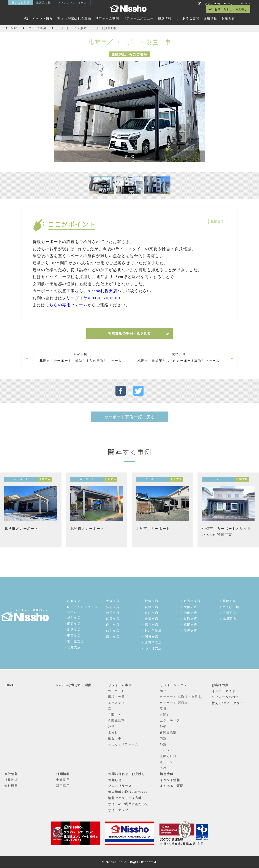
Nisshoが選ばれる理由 (74, 18)
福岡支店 (190, 625)
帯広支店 (74, 636)
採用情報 (210, 18)
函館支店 (74, 624)
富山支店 (152, 613)
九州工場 (229, 619)
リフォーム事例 (107, 18)
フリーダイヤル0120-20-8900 (91, 298)
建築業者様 (44, 2)
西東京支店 (153, 643)
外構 (111, 727)
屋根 (163, 709)
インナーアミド (223, 691)
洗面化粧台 (168, 756)
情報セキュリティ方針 (125, 798)
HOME (9, 685)
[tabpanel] (129, 112)
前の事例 (81, 358)
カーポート (116, 691)
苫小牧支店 (76, 642)
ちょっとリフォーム (123, 744)
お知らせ (228, 18)
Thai (247, 3)
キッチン (166, 762)
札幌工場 (229, 601)
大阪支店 (190, 607)
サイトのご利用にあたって (128, 804)
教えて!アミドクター (227, 703)
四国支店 (190, 613)
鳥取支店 (190, 619)
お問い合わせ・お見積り (231, 9)
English (232, 3)
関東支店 (152, 637)
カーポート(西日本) (174, 703)
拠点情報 (165, 18)
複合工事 (115, 738)
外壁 (163, 727)
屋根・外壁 (116, 697)
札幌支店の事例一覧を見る (129, 334)
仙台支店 (113, 631)
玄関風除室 (116, 721)
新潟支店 (152, 601)
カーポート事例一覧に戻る (129, 417)
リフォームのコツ (225, 697)
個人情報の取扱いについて (128, 792)
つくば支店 (153, 649)
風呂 (163, 768)
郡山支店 (113, 637)
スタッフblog (211, 3)
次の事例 (178, 358)
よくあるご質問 (187, 18)
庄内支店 (113, 625)
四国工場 (229, 613)
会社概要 (11, 786)
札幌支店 (74, 601)
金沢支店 (152, 619)
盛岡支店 (113, 619)
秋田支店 (113, 613)
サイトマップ (118, 810)
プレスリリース (120, 786)
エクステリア (118, 703)
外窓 (163, 744)
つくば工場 (231, 607)
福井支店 (152, 625)
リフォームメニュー (138, 18)
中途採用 (63, 780)
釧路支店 (74, 630)
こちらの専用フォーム (66, 305)
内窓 (163, 738)
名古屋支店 (192, 601)
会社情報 (11, 774)
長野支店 (152, 607)
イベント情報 (43, 18)
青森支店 (113, 601)
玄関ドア (115, 715)
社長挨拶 (11, 780)
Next (220, 109)
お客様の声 (220, 685)
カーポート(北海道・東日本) (181, 697)
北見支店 (74, 647)
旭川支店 (74, 618)
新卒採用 (63, 786)
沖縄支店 (190, 631)
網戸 (163, 691)
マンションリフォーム (72, 2)
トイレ (165, 750)
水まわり (115, 732)
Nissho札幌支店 (103, 291)
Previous (39, 109)
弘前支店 (113, 607)
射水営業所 (153, 631)
